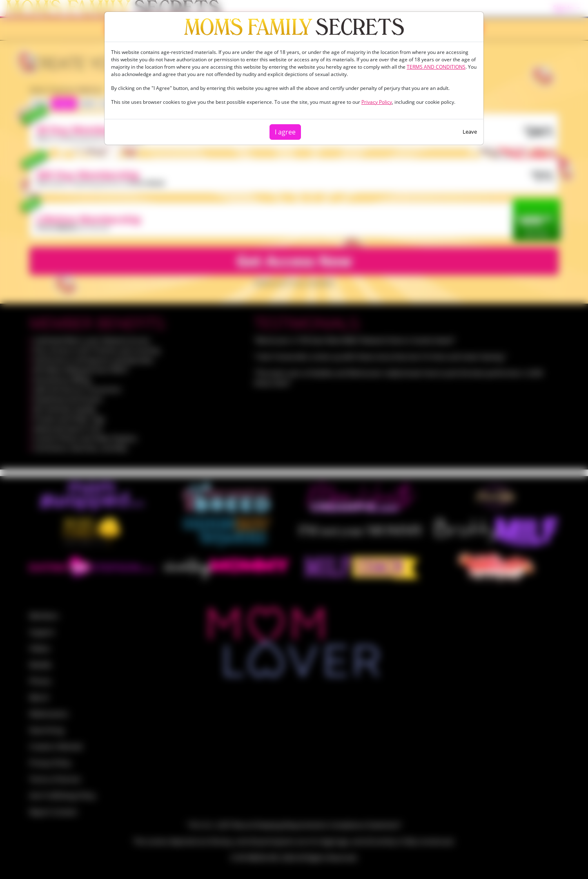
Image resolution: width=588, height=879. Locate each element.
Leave (470, 132)
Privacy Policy (377, 102)
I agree (285, 132)
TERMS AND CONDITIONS (436, 67)
